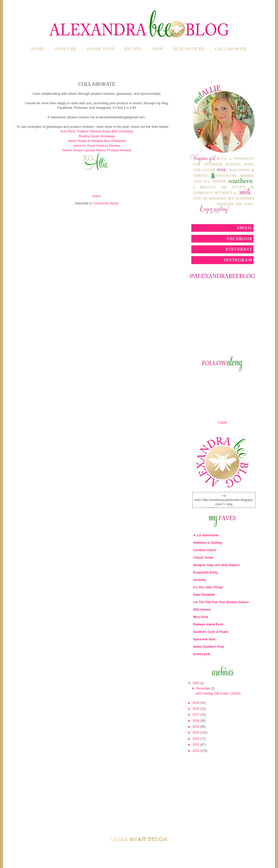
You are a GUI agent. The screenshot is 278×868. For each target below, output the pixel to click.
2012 (196, 745)
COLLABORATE (231, 49)
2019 (196, 703)
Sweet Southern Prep (209, 647)
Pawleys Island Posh (208, 624)
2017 (196, 715)
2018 (196, 709)
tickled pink (202, 654)
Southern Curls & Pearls (211, 632)
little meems (202, 610)
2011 (196, 751)
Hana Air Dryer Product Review (97, 146)
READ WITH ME (189, 49)
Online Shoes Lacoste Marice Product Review (97, 150)
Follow (222, 423)
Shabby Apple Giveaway (97, 136)
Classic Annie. (204, 558)
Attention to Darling (207, 543)
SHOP (157, 49)
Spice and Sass (204, 639)
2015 (196, 727)
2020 (196, 683)
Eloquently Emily (206, 572)
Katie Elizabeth (204, 595)
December (204, 688)
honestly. (200, 580)
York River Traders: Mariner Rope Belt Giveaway (97, 131)
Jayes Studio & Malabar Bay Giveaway (97, 141)
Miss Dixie (201, 617)
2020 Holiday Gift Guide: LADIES (218, 694)
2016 (196, 721)
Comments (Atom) (106, 203)
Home (38, 49)
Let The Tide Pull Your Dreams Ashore (221, 602)
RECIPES (133, 49)
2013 (196, 739)
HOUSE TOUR (101, 49)
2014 (196, 733)
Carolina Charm (205, 550)
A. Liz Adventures (206, 535)
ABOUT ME (65, 49)
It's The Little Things (208, 587)
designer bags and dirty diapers (216, 565)
